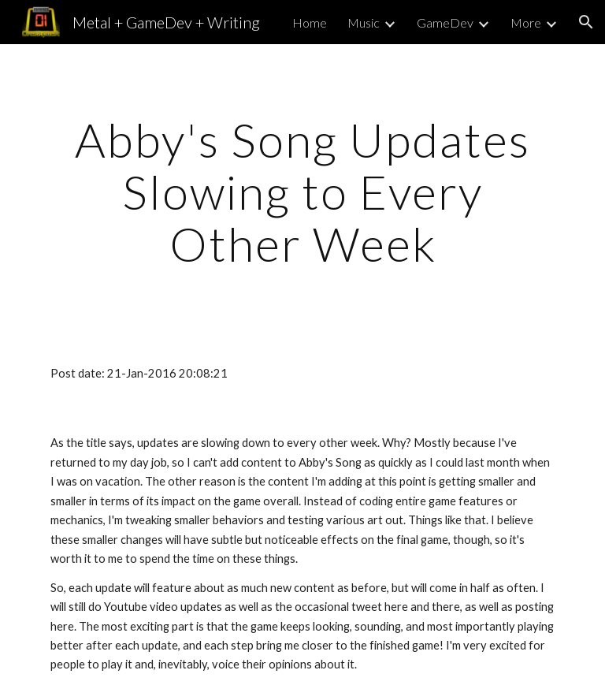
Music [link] (364, 22)
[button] (586, 22)
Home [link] (310, 22)
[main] (302, 192)
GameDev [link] (445, 22)
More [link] (526, 22)
